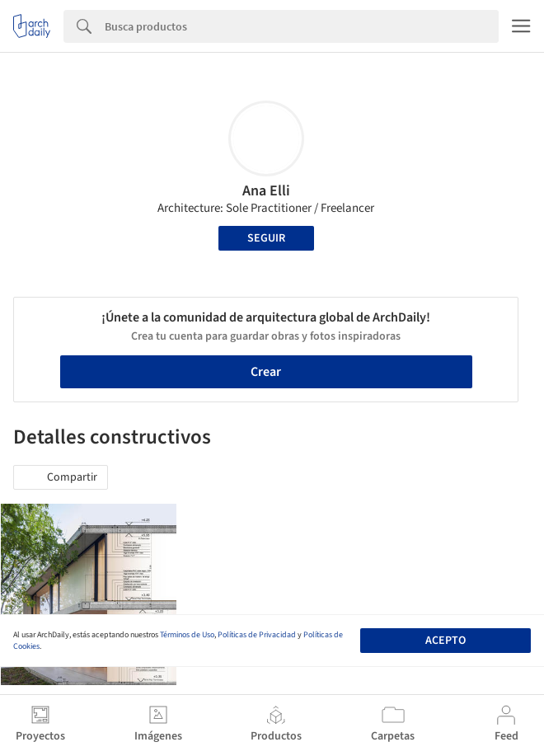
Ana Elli (266, 191)
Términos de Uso (187, 635)
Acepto (446, 641)
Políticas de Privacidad (257, 635)
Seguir (266, 238)
